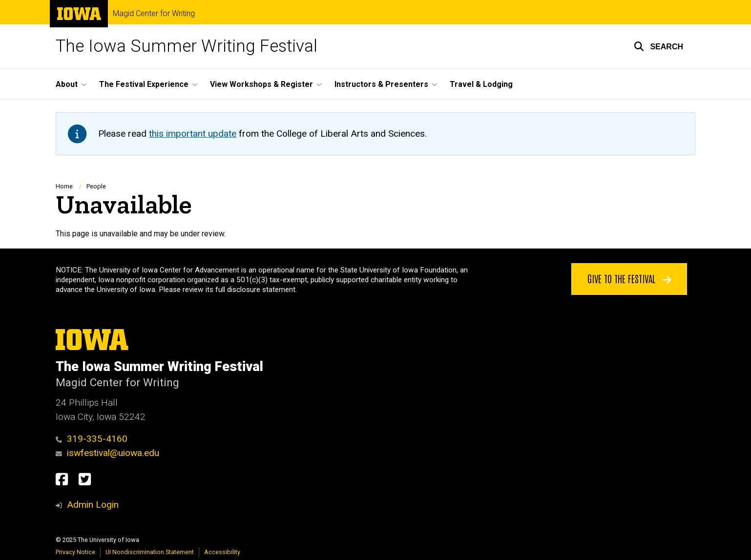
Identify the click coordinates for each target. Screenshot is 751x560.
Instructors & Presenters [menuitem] (381, 84)
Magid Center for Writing (154, 14)
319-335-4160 (92, 439)
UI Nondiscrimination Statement (150, 552)
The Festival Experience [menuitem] (144, 84)
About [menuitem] (67, 84)
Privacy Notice (75, 552)
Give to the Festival (629, 278)
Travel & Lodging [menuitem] (481, 84)
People (96, 186)
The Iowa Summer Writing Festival (187, 46)
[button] (658, 46)
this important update (193, 134)
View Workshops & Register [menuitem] (261, 84)
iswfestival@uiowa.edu (107, 453)
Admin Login (93, 505)
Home (64, 186)
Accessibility (222, 552)
